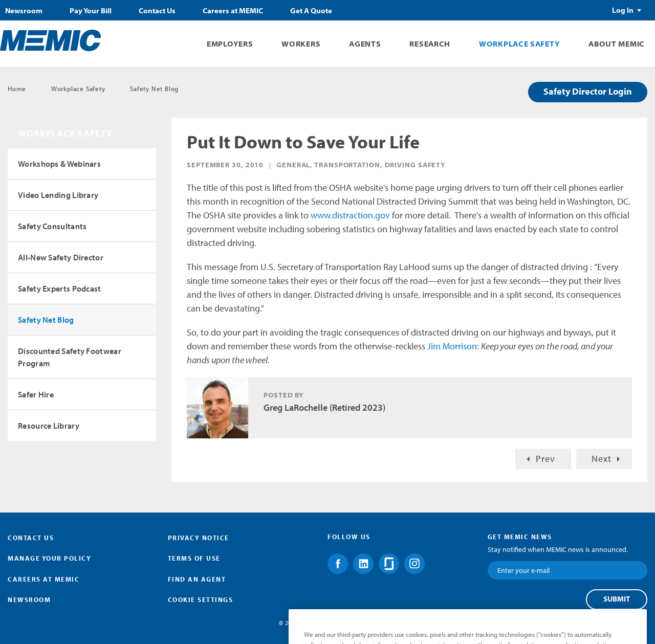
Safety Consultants (52, 226)
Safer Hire (36, 394)
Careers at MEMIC (233, 11)
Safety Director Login (588, 91)
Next (602, 459)
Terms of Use (194, 558)
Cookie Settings (201, 599)
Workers (301, 44)
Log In (623, 10)
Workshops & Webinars (59, 164)
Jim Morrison (452, 346)
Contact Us (157, 11)
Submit (617, 599)
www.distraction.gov (350, 215)
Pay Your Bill (91, 11)
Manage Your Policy (49, 558)
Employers (230, 44)
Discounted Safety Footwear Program (70, 357)
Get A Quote (311, 11)
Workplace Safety (519, 44)
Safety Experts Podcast (60, 288)
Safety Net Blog (154, 88)
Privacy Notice (199, 538)
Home (17, 88)
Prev (545, 459)
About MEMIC (617, 44)
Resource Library (49, 426)
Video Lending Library (58, 195)
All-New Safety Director (61, 257)
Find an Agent (197, 579)
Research (430, 44)
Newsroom (24, 11)
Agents (365, 44)
